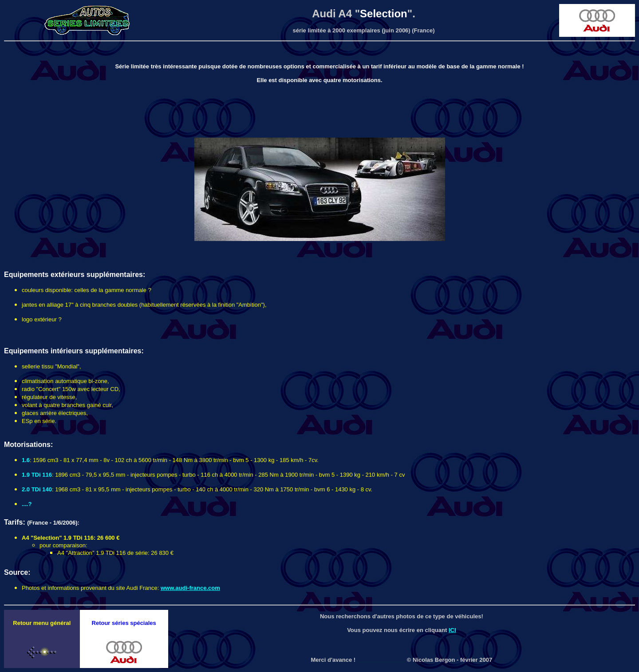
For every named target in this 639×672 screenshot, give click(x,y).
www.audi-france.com (190, 588)
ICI (452, 630)
